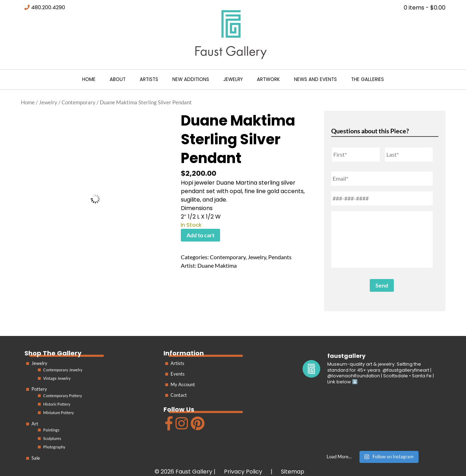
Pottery (39, 389)
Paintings (51, 430)
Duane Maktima (217, 265)
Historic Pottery (57, 404)
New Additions (191, 79)
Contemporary (79, 102)
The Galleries (367, 79)
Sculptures (52, 438)
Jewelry (233, 79)
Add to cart (200, 235)
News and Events (315, 79)
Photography (54, 447)
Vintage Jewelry (57, 378)
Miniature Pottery (59, 413)
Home (89, 79)
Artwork (268, 79)
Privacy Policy (243, 472)
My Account (183, 384)
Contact (179, 395)
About (118, 79)
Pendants (280, 257)
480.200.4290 (48, 7)
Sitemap (293, 472)
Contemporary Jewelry (63, 370)
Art (35, 424)
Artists (149, 79)
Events (178, 374)
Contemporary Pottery (63, 396)
